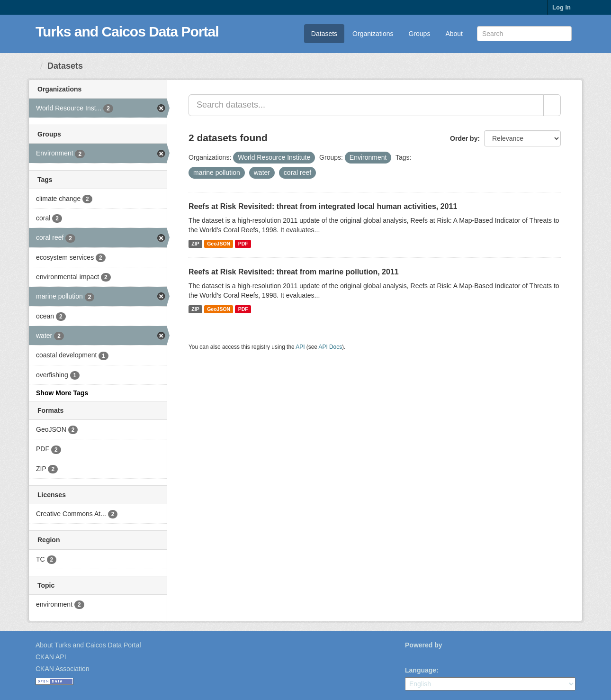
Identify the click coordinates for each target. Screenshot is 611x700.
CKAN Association (63, 669)
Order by (464, 138)
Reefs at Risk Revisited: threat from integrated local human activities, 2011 (323, 206)
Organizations (373, 34)
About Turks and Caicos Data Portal (88, 645)
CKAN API (51, 657)
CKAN (421, 656)
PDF (243, 244)
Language (421, 670)
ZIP (195, 244)
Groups (419, 34)
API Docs (331, 347)
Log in (562, 7)
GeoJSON (219, 244)
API (300, 347)
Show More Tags (62, 393)
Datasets (324, 34)
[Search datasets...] (366, 105)
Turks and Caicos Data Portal (127, 32)
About (454, 34)
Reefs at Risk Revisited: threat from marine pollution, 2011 (294, 272)
